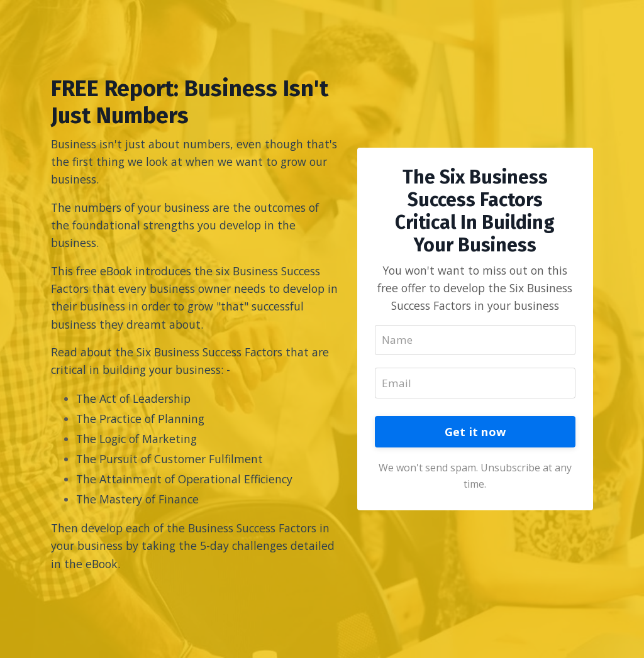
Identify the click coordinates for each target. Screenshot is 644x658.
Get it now (475, 442)
